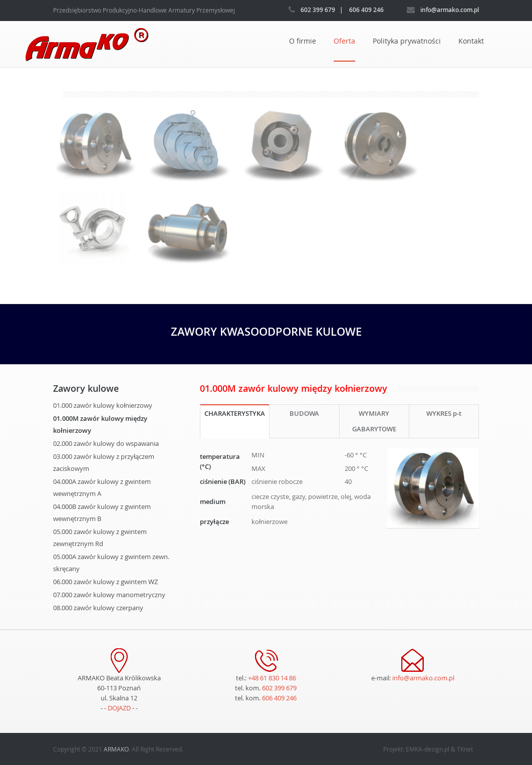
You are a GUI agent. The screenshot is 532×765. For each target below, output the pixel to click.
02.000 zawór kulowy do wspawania (106, 443)
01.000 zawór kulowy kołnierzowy (103, 405)
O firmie (303, 41)
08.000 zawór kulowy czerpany (98, 608)
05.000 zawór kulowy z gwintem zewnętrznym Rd (100, 538)
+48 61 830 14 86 (272, 678)
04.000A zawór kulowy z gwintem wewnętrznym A (102, 487)
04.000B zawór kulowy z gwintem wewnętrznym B (102, 513)
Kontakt (471, 41)
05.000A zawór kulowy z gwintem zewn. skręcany (111, 563)
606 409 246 (279, 698)
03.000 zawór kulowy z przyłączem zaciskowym (104, 462)
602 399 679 (279, 688)
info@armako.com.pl (423, 678)
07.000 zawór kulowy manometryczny (109, 595)
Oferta (344, 41)
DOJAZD (119, 708)
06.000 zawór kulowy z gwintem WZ (105, 582)
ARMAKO (116, 749)
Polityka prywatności (407, 41)
